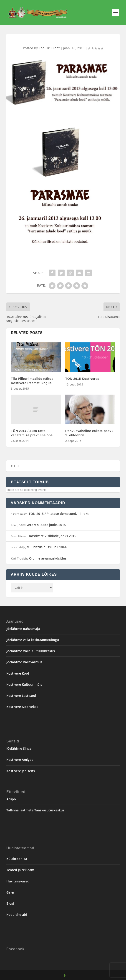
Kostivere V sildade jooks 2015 (42, 525)
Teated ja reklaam (20, 870)
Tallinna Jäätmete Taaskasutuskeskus (35, 810)
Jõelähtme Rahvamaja (23, 629)
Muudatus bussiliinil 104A (47, 547)
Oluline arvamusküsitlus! (48, 558)
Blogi (10, 903)
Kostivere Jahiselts (21, 771)
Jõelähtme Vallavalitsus (24, 662)
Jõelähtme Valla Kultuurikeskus (31, 651)
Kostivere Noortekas (22, 707)
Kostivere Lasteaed (21, 696)
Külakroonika (17, 859)
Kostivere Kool (18, 673)
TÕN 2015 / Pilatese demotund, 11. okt (59, 514)
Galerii (11, 892)
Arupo (11, 799)
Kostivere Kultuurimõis (24, 684)
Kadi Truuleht (49, 48)
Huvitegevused (18, 881)
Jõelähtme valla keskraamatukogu (33, 640)
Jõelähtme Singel (19, 748)
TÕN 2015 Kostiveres (82, 379)
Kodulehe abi (17, 915)
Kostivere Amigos (20, 760)
